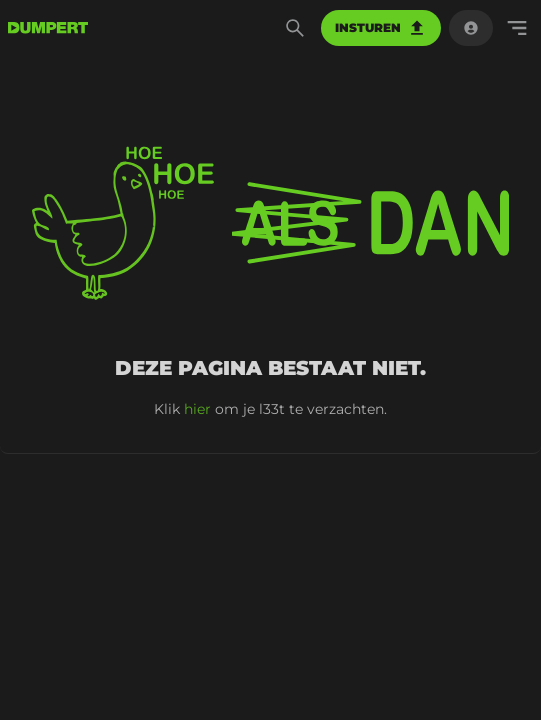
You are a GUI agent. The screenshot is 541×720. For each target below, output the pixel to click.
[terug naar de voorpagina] (48, 28)
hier (197, 409)
